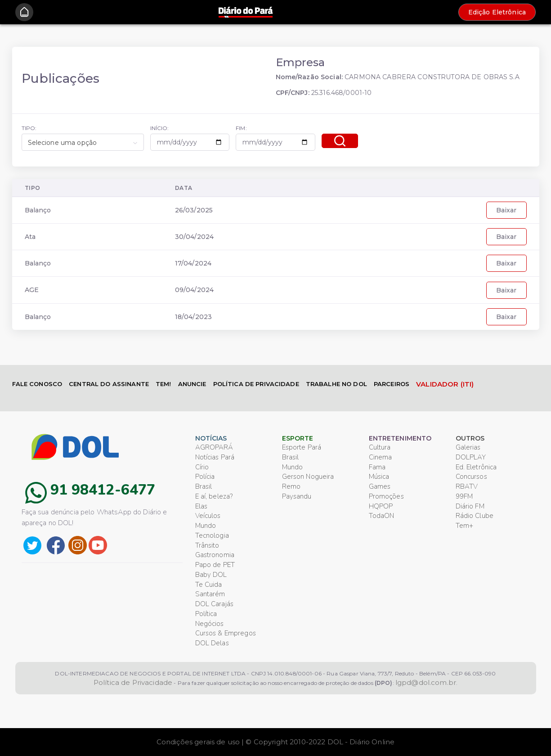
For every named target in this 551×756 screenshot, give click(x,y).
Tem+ (465, 526)
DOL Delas (212, 643)
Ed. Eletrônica (476, 467)
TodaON (382, 516)
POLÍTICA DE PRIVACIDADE (256, 384)
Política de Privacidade (133, 682)
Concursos (471, 477)
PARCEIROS (392, 384)
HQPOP (381, 506)
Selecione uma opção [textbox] (63, 143)
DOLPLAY (471, 457)
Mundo (206, 526)
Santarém (210, 594)
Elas (202, 506)
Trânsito (207, 545)
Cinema (381, 457)
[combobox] (83, 142)
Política (206, 614)
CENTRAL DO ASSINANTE (109, 384)
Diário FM (470, 506)
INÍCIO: (160, 128)
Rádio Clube (475, 516)
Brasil (204, 486)
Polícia (205, 477)
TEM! (164, 384)
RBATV (467, 486)
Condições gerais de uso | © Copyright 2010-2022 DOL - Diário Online (275, 742)
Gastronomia (215, 555)
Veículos (208, 516)
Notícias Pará (215, 457)
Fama (377, 467)
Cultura (380, 447)
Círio (202, 467)
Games (380, 486)
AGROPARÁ (214, 447)
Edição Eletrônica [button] (497, 12)
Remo (291, 486)
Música (379, 477)
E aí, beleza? (214, 496)
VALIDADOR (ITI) (445, 384)
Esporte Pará (302, 447)
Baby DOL (211, 575)
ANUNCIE (192, 384)
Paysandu (297, 496)
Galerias (468, 447)
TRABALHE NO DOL (336, 384)
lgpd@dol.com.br (426, 682)
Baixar (506, 210)
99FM (464, 496)
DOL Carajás (215, 604)
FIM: (241, 128)
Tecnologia (212, 535)
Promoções (386, 496)
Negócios (210, 624)
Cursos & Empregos (226, 633)
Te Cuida (209, 585)
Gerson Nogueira (308, 477)
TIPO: (29, 128)
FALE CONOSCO (37, 384)
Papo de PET (215, 565)
